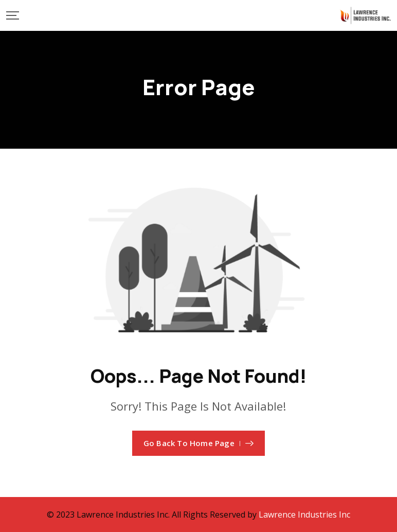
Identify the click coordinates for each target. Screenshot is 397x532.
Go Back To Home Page (199, 443)
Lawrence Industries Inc (304, 515)
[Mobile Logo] (365, 15)
